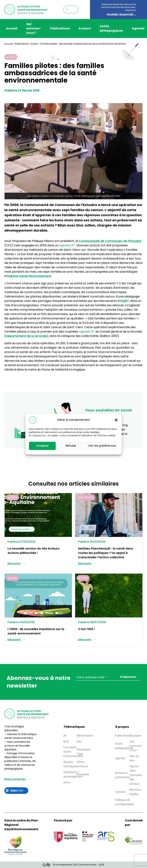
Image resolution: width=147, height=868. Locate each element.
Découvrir (14, 563)
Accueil (12, 28)
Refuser (71, 448)
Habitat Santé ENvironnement (29, 276)
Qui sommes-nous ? (34, 28)
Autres (34, 44)
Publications (60, 28)
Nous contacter (15, 779)
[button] (116, 423)
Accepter (42, 448)
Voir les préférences (102, 448)
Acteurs (85, 28)
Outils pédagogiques (111, 28)
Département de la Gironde (26, 336)
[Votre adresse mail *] (108, 677)
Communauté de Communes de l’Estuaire (110, 241)
